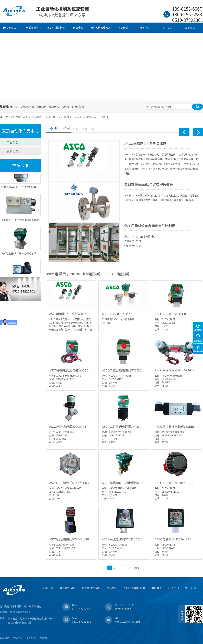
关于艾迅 (167, 28)
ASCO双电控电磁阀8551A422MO (176, 370)
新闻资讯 (145, 28)
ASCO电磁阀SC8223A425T (173, 539)
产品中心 (78, 28)
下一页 (128, 568)
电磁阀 (65, 106)
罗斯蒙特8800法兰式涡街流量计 (149, 185)
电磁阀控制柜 (33, 28)
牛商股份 (42, 638)
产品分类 (13, 142)
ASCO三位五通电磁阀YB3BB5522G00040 (176, 426)
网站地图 (18, 638)
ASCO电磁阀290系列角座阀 (145, 144)
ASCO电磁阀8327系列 (117, 314)
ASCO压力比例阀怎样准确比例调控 (20, 222)
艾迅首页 (11, 28)
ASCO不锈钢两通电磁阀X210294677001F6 (71, 370)
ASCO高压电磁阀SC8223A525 (122, 539)
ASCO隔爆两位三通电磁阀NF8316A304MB (124, 483)
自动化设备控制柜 (24, 106)
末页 (137, 568)
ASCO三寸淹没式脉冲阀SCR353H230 (71, 483)
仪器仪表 (41, 106)
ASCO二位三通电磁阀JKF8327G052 (124, 426)
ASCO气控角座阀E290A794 (68, 426)
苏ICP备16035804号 (20, 612)
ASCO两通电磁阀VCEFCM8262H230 (71, 539)
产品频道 (37, 117)
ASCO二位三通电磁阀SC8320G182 (124, 370)
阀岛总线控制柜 (56, 28)
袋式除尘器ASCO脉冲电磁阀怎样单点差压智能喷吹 (28, 255)
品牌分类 (50, 117)
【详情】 (107, 323)
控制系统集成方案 (100, 28)
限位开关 (54, 106)
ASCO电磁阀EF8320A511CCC (174, 483)
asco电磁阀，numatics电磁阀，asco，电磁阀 (84, 117)
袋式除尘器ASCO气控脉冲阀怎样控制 (21, 189)
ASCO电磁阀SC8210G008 (172, 314)
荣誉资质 (190, 28)
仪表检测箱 (78, 106)
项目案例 (123, 28)
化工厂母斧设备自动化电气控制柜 (150, 226)
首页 (26, 117)
